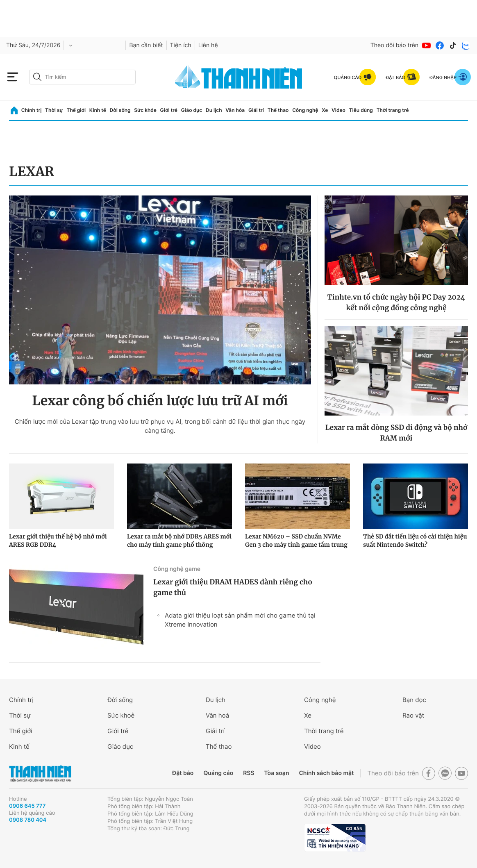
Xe (325, 110)
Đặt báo (183, 773)
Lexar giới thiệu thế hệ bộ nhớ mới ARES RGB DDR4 (58, 541)
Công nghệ (305, 110)
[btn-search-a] (37, 77)
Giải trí (256, 110)
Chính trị (32, 110)
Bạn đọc (414, 700)
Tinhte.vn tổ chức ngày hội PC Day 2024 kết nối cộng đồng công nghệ (396, 302)
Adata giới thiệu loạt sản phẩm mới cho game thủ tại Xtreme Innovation (240, 620)
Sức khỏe (145, 110)
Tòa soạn (277, 773)
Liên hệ (208, 45)
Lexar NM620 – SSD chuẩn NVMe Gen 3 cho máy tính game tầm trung (296, 541)
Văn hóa (235, 110)
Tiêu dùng (361, 110)
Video (338, 110)
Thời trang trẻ (393, 110)
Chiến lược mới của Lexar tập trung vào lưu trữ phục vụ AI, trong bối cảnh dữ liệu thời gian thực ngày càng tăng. (160, 426)
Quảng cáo (218, 773)
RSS (249, 773)
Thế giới (76, 110)
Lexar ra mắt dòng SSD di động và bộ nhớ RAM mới (396, 433)
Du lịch (214, 110)
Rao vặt (413, 715)
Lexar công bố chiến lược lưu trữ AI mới (160, 401)
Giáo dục (192, 110)
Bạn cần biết (146, 45)
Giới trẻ (169, 110)
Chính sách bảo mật (326, 773)
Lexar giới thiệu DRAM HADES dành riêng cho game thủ (233, 587)
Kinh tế (98, 110)
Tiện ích (181, 45)
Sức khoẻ (121, 715)
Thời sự (54, 110)
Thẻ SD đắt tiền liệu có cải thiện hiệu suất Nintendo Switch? (415, 541)
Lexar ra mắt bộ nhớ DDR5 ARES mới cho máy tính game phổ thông (179, 541)
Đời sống (120, 110)
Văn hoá (217, 715)
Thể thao (278, 110)
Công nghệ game (177, 569)
